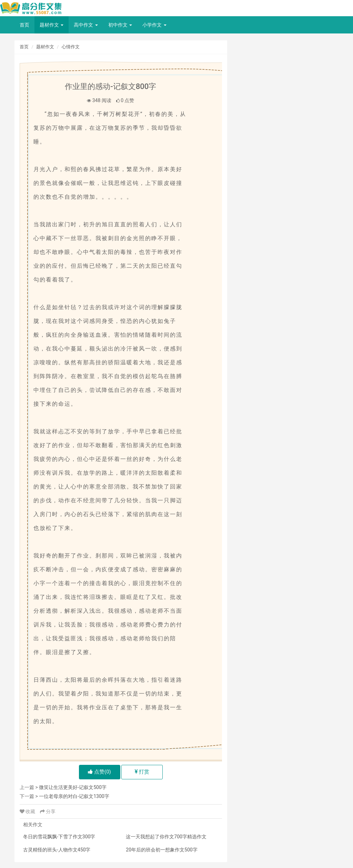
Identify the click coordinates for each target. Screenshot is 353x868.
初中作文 (120, 25)
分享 (48, 811)
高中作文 (86, 25)
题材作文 (52, 25)
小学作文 (154, 25)
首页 (24, 25)
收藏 (28, 811)
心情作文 (71, 47)
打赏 (142, 772)
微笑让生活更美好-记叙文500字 (73, 787)
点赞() (99, 772)
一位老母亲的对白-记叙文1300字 (74, 796)
